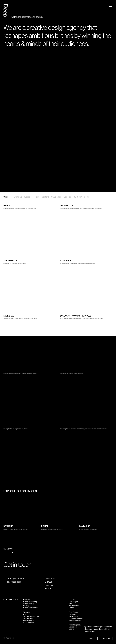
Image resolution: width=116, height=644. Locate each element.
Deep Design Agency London (5, 8)
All (88, 197)
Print (37, 197)
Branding (18, 197)
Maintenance (28, 620)
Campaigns (56, 197)
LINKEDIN (49, 582)
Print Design (73, 612)
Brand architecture (31, 608)
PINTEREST (50, 585)
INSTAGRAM (50, 579)
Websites (28, 197)
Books (71, 629)
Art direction (74, 606)
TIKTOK (48, 589)
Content (45, 197)
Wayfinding (73, 616)
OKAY (91, 639)
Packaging (73, 614)
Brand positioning (30, 602)
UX (25, 614)
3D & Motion (79, 197)
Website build (29, 618)
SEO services (29, 622)
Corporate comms (76, 618)
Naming (26, 606)
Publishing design (75, 625)
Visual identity (29, 604)
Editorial (67, 197)
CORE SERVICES (11, 600)
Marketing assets (76, 620)
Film (70, 604)
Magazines (73, 627)
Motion (71, 608)
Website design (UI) (31, 616)
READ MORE (106, 639)
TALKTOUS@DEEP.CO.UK (14, 579)
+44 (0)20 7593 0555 (12, 582)
